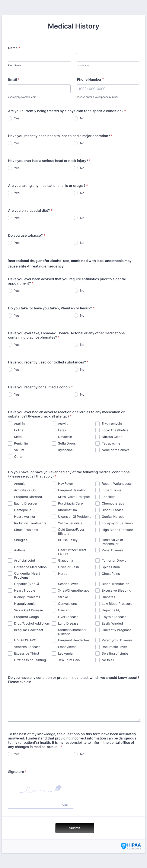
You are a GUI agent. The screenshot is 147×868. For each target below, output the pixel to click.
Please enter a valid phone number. (98, 97)
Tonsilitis (109, 497)
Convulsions (67, 604)
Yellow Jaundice (70, 523)
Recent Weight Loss (117, 484)
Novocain (65, 437)
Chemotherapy (113, 503)
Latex (62, 430)
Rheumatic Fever (114, 647)
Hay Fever (66, 484)
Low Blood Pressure (117, 604)
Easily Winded (112, 623)
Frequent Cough (26, 617)
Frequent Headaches (74, 640)
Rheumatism (67, 510)
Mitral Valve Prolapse (74, 497)
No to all (108, 660)
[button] (41, 789)
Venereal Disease (27, 647)
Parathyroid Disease (117, 640)
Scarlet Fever (68, 584)
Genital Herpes (113, 517)
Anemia (20, 484)
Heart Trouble (25, 590)
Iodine (19, 430)
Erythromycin (112, 424)
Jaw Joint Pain (69, 660)
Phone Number (90, 79)
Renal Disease (113, 550)
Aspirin (19, 424)
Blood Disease (113, 510)
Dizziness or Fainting (30, 660)
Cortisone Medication (30, 567)
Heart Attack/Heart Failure (72, 552)
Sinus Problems (26, 530)
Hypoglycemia (25, 604)
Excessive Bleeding (116, 590)
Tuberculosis (112, 490)
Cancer (63, 610)
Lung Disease (68, 623)
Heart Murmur (25, 517)
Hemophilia (23, 510)
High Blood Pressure (117, 530)
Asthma (20, 550)
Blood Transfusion (116, 584)
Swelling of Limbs (115, 653)
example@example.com (22, 97)
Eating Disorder (26, 503)
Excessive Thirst (27, 653)
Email (14, 79)
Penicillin (21, 443)
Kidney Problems (27, 597)
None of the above (116, 450)
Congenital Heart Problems (27, 575)
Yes (17, 118)
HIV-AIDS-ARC (25, 640)
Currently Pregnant (116, 630)
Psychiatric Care (70, 503)
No (82, 118)
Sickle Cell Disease (29, 610)
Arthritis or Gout (26, 490)
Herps (63, 574)
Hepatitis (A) (111, 610)
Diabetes (108, 597)
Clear (65, 805)
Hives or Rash (68, 567)
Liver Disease (68, 617)
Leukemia (65, 653)
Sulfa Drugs (67, 443)
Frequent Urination (72, 490)
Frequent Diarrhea (28, 497)
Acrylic (63, 424)
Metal (18, 437)
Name (14, 48)
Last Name (83, 65)
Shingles (21, 540)
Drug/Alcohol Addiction (32, 623)
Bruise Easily (68, 540)
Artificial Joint (25, 560)
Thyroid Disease (114, 617)
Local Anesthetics (115, 430)
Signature (17, 772)
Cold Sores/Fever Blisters (71, 532)
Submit (75, 828)
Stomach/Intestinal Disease (72, 632)
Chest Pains (111, 574)
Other (18, 457)
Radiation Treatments (30, 523)
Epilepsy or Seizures (117, 523)
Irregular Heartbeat (29, 630)
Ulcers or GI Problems (75, 517)
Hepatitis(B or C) (27, 584)
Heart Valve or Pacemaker (113, 542)
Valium (19, 450)
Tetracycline (111, 443)
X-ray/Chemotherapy (74, 590)
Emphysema (67, 647)
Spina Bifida (111, 567)
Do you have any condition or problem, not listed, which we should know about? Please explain (74, 680)
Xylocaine (65, 450)
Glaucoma (65, 560)
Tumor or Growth (115, 560)
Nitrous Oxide (112, 437)
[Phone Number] (108, 89)
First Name (15, 65)
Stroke (63, 597)
